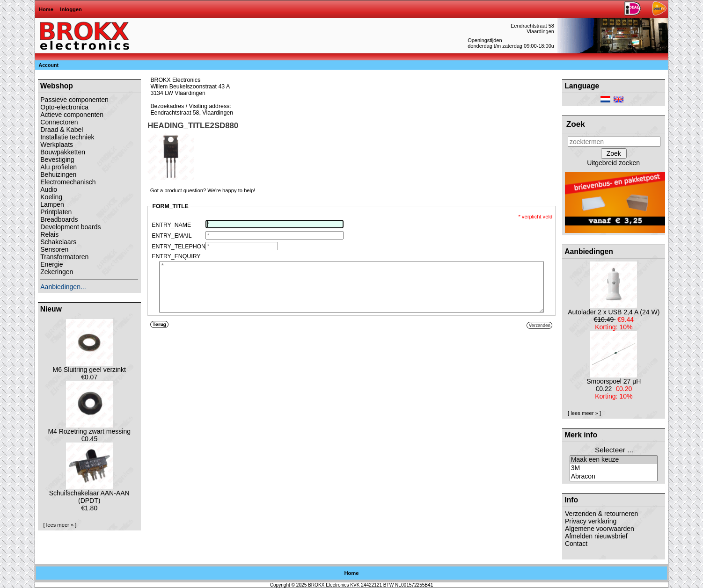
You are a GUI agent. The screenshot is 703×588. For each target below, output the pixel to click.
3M (614, 468)
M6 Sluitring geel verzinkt (89, 367)
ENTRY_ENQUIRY (176, 256)
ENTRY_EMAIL (172, 236)
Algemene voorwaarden (600, 529)
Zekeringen (57, 272)
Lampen (52, 204)
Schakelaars (58, 242)
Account (49, 65)
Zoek (576, 124)
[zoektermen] (614, 142)
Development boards (70, 227)
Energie (51, 264)
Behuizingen (58, 174)
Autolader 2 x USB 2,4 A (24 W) (614, 309)
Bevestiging (57, 160)
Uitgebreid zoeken (613, 163)
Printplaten (56, 212)
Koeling (51, 197)
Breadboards (59, 219)
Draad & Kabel (62, 130)
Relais (49, 234)
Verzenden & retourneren (601, 514)
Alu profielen (59, 167)
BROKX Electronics (328, 585)
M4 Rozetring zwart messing (89, 428)
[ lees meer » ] (60, 525)
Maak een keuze (614, 460)
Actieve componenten (72, 115)
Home (46, 9)
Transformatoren (64, 257)
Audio (49, 189)
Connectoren (59, 122)
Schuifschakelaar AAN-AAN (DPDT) (89, 494)
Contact (576, 544)
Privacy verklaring (591, 521)
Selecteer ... (614, 450)
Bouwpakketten (63, 152)
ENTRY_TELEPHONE (178, 247)
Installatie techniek (67, 137)
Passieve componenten (74, 100)
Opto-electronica (64, 107)
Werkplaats (57, 145)
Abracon (614, 477)
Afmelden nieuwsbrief (596, 536)
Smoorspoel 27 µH (614, 378)
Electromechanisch (68, 182)
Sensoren (54, 249)
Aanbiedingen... (63, 287)
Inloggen (71, 9)
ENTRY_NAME (171, 225)
